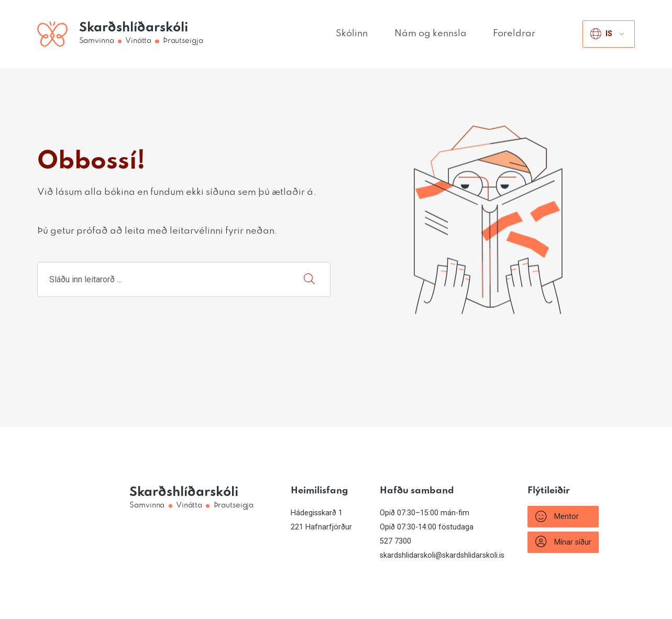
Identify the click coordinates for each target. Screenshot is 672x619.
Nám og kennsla (431, 34)
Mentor (557, 517)
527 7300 (395, 541)
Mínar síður (563, 542)
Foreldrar (514, 34)
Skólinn (352, 34)
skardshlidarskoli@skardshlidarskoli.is (442, 555)
